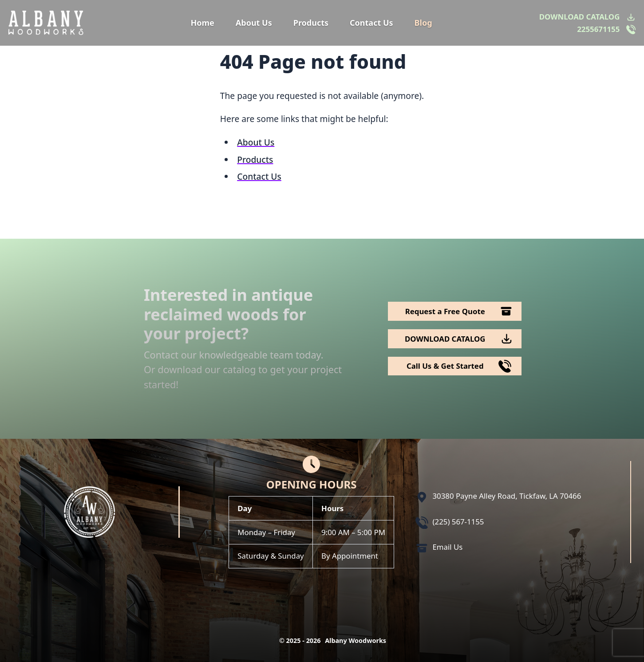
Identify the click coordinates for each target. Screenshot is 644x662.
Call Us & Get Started (445, 366)
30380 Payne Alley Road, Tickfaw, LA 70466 (507, 496)
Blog (423, 23)
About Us (254, 23)
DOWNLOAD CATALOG (579, 17)
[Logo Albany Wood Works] (46, 23)
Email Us (448, 547)
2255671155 (598, 29)
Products (311, 23)
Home (202, 23)
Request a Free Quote (445, 311)
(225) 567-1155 (458, 522)
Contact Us (371, 23)
